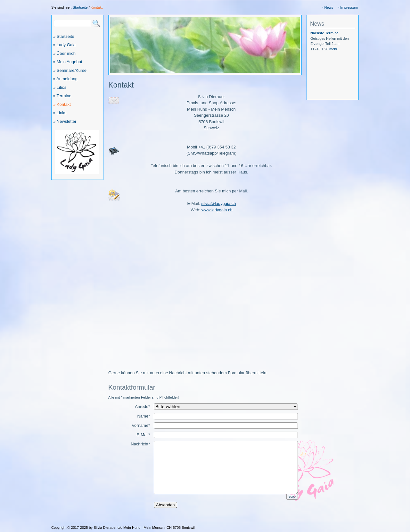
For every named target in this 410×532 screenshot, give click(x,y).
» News (327, 7)
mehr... (335, 49)
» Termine (62, 96)
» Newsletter (65, 121)
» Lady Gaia (64, 45)
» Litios (60, 87)
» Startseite (64, 36)
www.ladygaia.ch (217, 210)
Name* (143, 416)
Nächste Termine (324, 33)
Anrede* (142, 406)
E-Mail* (143, 435)
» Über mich (64, 53)
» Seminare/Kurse (70, 70)
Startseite (80, 7)
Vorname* (141, 425)
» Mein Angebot (68, 62)
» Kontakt (62, 104)
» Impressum (348, 7)
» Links (60, 113)
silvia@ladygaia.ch (219, 203)
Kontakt (97, 7)
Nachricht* (140, 444)
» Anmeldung (65, 79)
